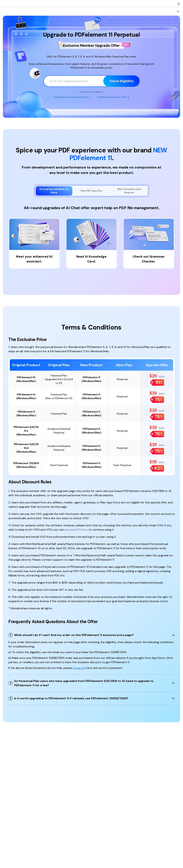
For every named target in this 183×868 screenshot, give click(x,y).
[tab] (54, 192)
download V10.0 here (78, 532)
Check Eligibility (121, 81)
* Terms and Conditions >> (91, 92)
